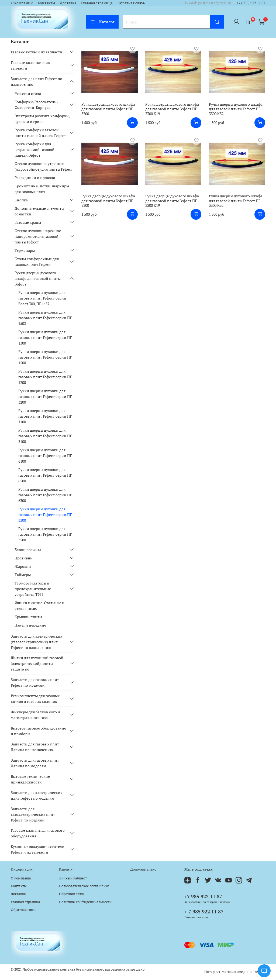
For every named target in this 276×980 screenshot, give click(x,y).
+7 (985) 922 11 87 (251, 3)
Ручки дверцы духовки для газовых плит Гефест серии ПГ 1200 (45, 377)
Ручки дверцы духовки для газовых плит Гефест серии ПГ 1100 (45, 416)
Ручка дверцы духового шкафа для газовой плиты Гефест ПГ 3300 (108, 109)
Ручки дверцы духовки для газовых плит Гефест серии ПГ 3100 (45, 436)
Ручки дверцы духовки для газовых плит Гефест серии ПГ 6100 (45, 455)
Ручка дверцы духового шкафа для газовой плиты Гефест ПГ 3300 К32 (236, 109)
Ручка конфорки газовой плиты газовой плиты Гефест (40, 133)
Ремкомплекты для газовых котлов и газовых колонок (35, 699)
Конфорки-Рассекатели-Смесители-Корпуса (36, 105)
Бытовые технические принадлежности (30, 779)
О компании (22, 3)
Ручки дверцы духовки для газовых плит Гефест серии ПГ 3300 (45, 515)
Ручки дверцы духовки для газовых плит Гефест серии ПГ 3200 (45, 396)
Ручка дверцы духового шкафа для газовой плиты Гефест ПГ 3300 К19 (172, 109)
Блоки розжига (28, 550)
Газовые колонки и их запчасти (30, 65)
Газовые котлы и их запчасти (37, 52)
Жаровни (23, 566)
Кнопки (22, 200)
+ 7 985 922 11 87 (204, 912)
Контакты (46, 3)
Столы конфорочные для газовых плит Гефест (37, 262)
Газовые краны (28, 222)
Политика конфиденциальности (85, 902)
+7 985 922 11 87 (203, 896)
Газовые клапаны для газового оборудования (38, 833)
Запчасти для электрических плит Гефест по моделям (37, 795)
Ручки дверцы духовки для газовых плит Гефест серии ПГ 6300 (45, 495)
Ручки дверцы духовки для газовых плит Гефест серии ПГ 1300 (45, 337)
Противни (24, 558)
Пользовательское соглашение (84, 886)
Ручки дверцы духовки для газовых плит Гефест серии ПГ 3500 (45, 534)
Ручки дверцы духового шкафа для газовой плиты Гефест (38, 278)
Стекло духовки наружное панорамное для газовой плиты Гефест (38, 236)
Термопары (25, 250)
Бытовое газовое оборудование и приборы (38, 731)
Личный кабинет (73, 878)
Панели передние (30, 625)
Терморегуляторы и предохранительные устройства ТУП (33, 589)
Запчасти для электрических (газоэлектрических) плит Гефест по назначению (37, 642)
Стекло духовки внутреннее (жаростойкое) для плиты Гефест (44, 166)
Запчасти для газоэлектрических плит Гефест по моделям (33, 814)
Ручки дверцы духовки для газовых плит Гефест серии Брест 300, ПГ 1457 (42, 298)
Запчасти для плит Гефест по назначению (37, 81)
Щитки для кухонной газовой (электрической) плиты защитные (37, 663)
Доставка (68, 3)
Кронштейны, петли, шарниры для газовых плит (42, 189)
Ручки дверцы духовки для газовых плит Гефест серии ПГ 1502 (45, 318)
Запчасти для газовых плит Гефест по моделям (35, 682)
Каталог (102, 22)
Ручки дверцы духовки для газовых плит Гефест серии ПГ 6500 (45, 475)
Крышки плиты (28, 617)
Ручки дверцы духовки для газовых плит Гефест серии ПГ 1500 (45, 357)
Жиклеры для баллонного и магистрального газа (35, 715)
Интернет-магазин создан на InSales (235, 972)
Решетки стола (28, 93)
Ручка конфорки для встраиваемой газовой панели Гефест (34, 149)
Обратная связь (131, 3)
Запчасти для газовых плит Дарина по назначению (35, 747)
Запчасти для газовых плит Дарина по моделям (35, 763)
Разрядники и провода (35, 178)
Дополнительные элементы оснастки (39, 211)
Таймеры (23, 575)
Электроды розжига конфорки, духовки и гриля (42, 119)
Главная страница (97, 3)
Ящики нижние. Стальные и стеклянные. (39, 606)
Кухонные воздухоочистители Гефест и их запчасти (38, 849)
